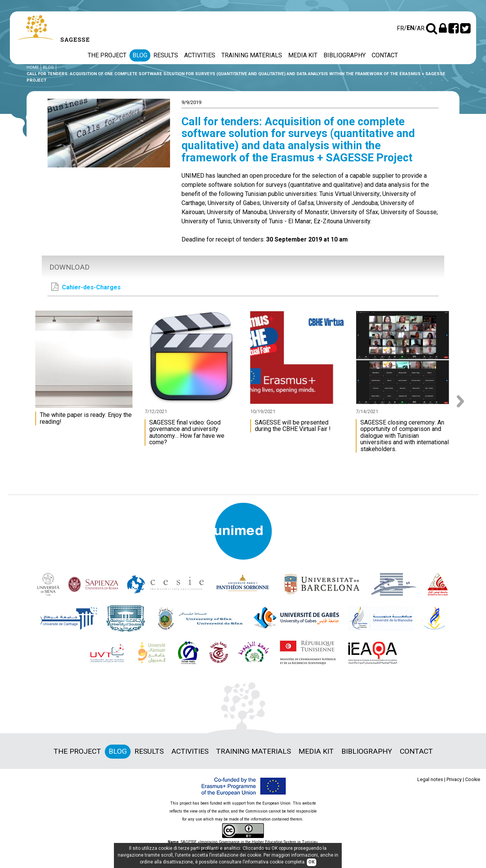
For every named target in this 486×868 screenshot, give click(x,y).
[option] (86, 372)
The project (107, 55)
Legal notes (430, 779)
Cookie (473, 779)
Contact (385, 55)
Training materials (252, 55)
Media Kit (303, 55)
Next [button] (463, 401)
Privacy (454, 779)
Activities (200, 55)
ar (421, 28)
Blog (140, 55)
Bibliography (345, 55)
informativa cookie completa (275, 862)
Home (33, 67)
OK (312, 862)
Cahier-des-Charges (86, 287)
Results (166, 55)
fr (400, 28)
